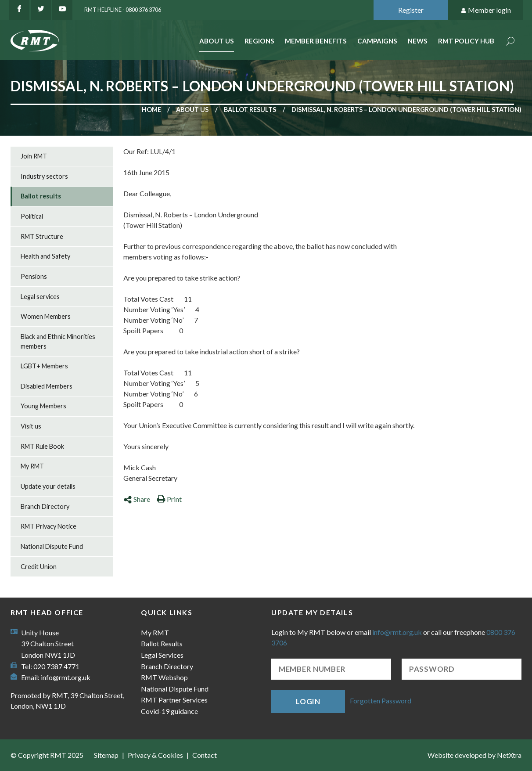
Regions (259, 41)
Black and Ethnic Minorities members (58, 341)
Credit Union (39, 567)
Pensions (34, 276)
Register (411, 10)
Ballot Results (162, 643)
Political (32, 216)
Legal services (40, 297)
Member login (486, 10)
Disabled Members (47, 386)
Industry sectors (44, 176)
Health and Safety (45, 256)
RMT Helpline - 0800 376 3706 (123, 10)
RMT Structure (42, 236)
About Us (217, 41)
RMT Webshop (164, 677)
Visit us (31, 426)
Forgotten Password (381, 701)
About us (192, 110)
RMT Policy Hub (466, 41)
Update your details (48, 486)
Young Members (43, 406)
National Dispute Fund (52, 546)
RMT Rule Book (42, 446)
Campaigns (377, 41)
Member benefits (316, 41)
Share (137, 499)
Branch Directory (45, 506)
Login (308, 701)
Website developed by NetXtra (474, 755)
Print (169, 499)
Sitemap (106, 755)
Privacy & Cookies (155, 755)
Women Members (46, 316)
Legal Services (162, 655)
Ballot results (250, 110)
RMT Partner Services (174, 700)
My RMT (32, 466)
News (418, 41)
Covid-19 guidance (169, 711)
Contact (205, 755)
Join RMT (34, 156)
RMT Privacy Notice (49, 526)
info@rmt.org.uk (66, 677)
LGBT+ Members (44, 366)
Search (510, 42)
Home (151, 110)
